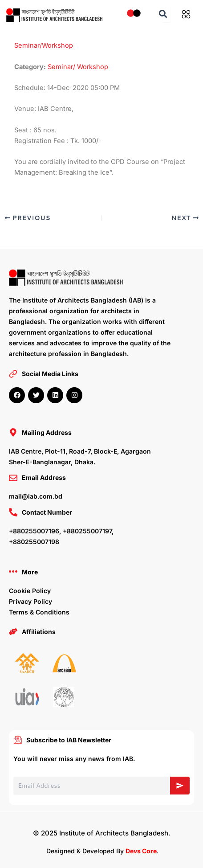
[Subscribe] (180, 786)
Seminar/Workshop (44, 45)
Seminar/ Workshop (78, 67)
